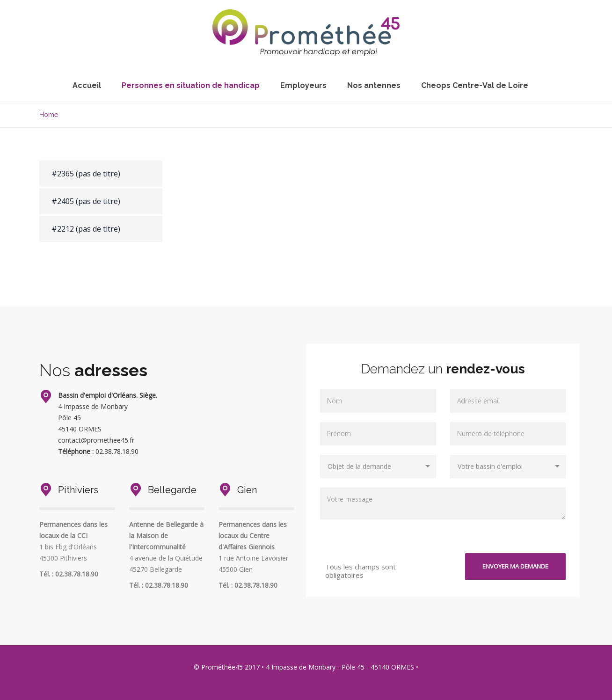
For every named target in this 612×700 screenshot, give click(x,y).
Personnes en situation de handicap (191, 85)
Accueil (87, 85)
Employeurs (303, 85)
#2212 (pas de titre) (86, 229)
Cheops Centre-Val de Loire (475, 85)
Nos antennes (374, 85)
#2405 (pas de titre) (86, 201)
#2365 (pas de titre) (86, 174)
